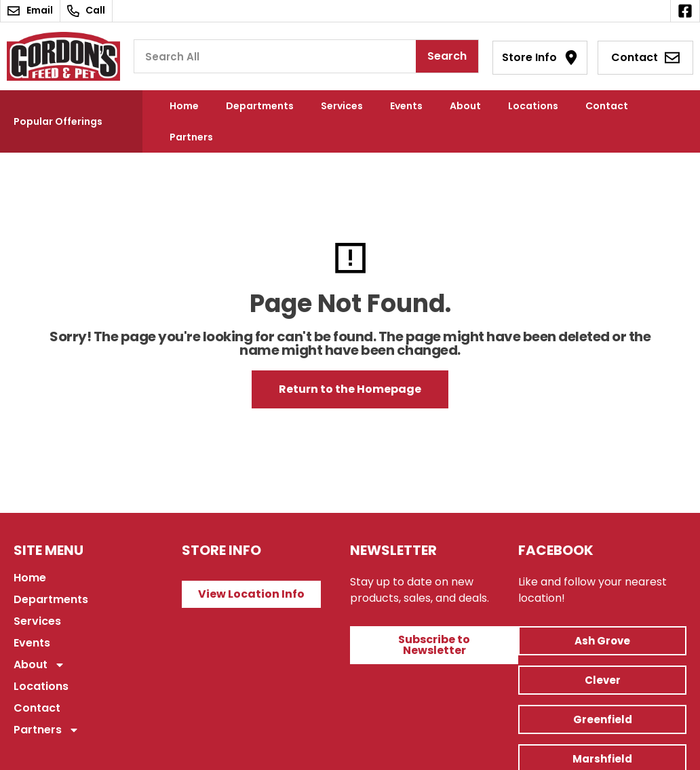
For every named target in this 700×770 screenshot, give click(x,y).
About (465, 106)
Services (342, 106)
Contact (607, 106)
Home (184, 106)
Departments (260, 106)
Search (447, 56)
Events (406, 106)
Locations (533, 106)
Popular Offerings (58, 121)
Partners (191, 137)
